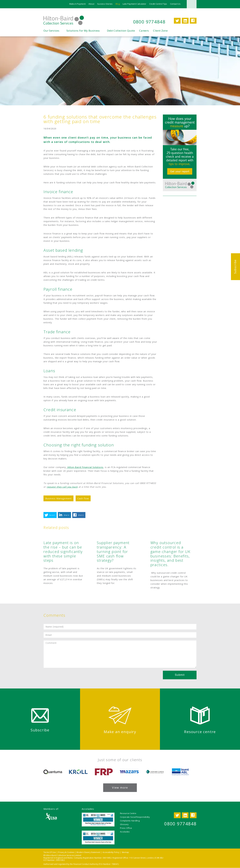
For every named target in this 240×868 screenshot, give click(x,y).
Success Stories (105, 4)
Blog (118, 4)
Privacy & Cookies (66, 852)
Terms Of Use (50, 852)
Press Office (126, 828)
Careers (144, 31)
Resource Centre (128, 813)
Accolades (125, 832)
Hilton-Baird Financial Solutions (85, 467)
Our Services (51, 31)
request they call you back (62, 487)
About (91, 4)
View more (120, 788)
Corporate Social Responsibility (135, 817)
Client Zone (160, 31)
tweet (52, 515)
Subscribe (235, 267)
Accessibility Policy (111, 852)
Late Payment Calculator (134, 4)
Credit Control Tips (158, 4)
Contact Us (175, 4)
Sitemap (125, 852)
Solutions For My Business (83, 31)
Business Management (58, 498)
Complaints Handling (130, 821)
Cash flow (83, 498)
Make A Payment (78, 4)
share (67, 515)
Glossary (124, 824)
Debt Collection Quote (121, 31)
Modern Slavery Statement (88, 852)
